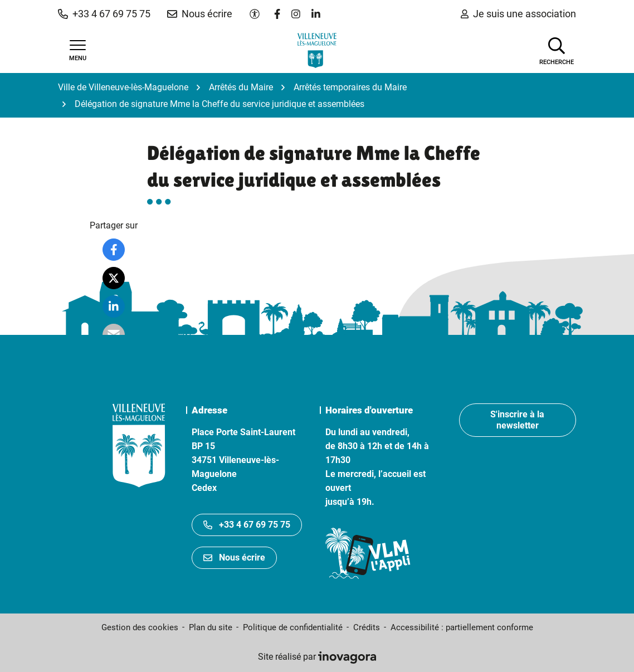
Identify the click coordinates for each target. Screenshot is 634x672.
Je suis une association (518, 14)
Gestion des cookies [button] (140, 627)
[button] (104, 14)
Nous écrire (234, 557)
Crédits (367, 627)
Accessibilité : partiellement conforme (462, 627)
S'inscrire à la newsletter (517, 420)
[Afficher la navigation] (77, 51)
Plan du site (211, 627)
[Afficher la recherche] (557, 50)
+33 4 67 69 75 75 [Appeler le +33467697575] (247, 525)
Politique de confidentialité (293, 627)
